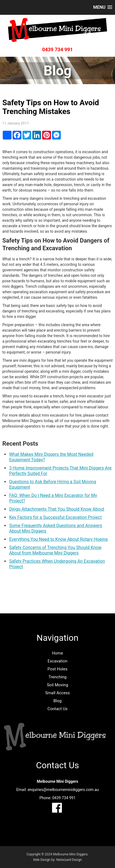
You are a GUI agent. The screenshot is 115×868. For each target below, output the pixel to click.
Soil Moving (58, 685)
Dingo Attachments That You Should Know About (57, 509)
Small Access (58, 693)
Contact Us (58, 709)
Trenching (58, 677)
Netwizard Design (69, 860)
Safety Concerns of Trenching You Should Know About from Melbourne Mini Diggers (55, 550)
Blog (58, 701)
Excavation (58, 661)
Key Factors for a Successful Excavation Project (55, 517)
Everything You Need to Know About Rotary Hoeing (58, 539)
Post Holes (58, 669)
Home (58, 653)
